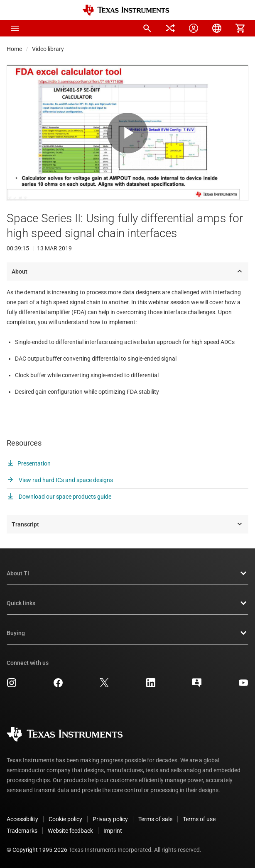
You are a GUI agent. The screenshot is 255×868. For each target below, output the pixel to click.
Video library (48, 49)
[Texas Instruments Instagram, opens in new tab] (12, 686)
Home (14, 49)
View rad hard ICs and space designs (60, 480)
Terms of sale (155, 819)
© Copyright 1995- (37, 850)
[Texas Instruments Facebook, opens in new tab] (58, 686)
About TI (127, 573)
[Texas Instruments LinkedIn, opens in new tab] (151, 686)
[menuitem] (147, 28)
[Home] (126, 10)
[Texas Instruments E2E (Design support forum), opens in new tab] (197, 686)
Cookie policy (65, 819)
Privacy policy (110, 819)
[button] (15, 28)
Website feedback (70, 831)
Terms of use (199, 819)
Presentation (29, 463)
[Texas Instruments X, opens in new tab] (104, 686)
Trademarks (22, 831)
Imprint (113, 831)
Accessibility (22, 819)
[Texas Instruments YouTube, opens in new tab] (243, 686)
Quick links (127, 603)
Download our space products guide (59, 497)
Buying (127, 633)
